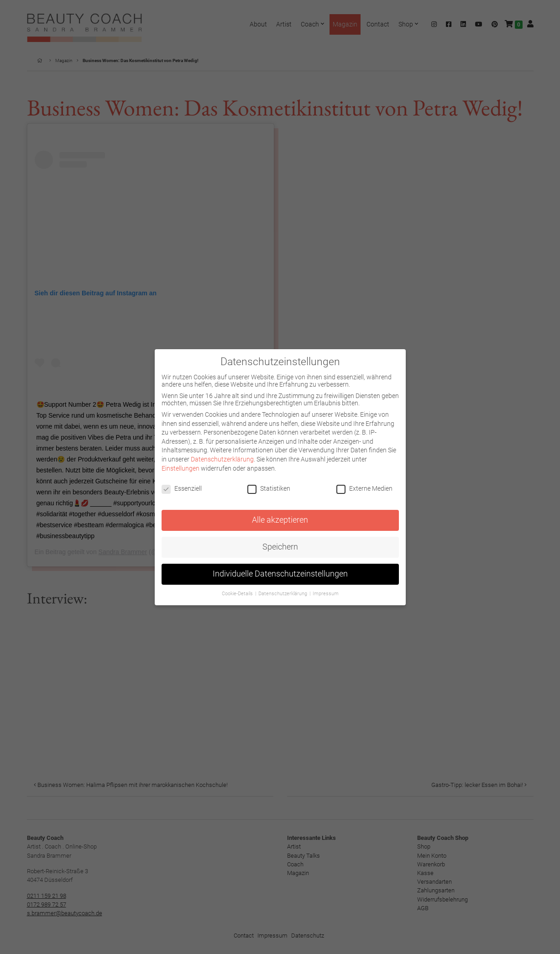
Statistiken (269, 488)
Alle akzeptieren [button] (280, 520)
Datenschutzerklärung (222, 459)
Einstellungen (181, 468)
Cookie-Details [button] (238, 594)
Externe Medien (364, 488)
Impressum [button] (326, 594)
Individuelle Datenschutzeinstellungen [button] (280, 574)
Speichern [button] (280, 547)
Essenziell (182, 488)
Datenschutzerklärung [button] (283, 594)
